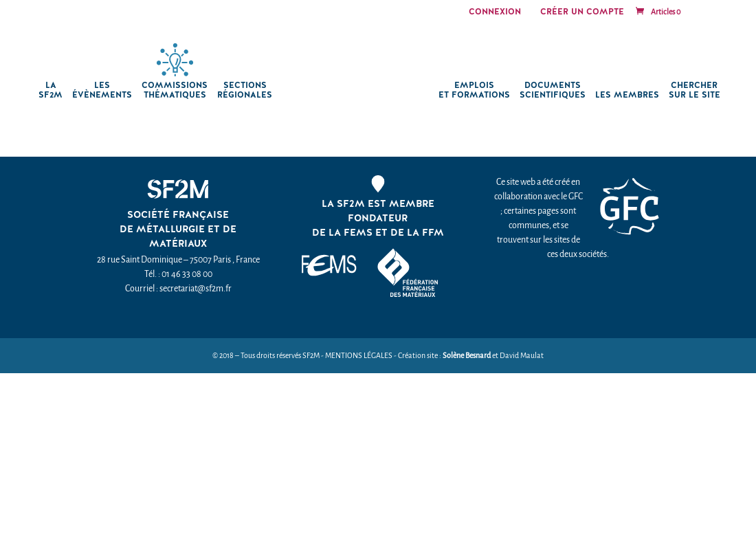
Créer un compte (582, 12)
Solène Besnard (467, 356)
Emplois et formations (474, 90)
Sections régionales (245, 90)
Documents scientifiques (553, 90)
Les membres (627, 95)
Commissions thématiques (175, 90)
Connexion (495, 12)
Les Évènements (102, 90)
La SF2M (51, 90)
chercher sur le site (694, 90)
